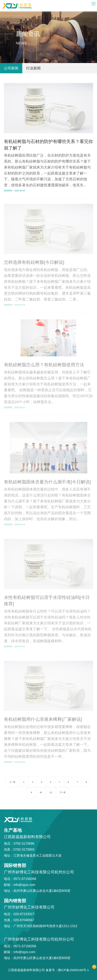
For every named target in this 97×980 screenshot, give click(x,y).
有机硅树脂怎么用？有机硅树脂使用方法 (44, 363)
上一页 (12, 782)
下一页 (63, 792)
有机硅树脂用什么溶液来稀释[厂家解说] (43, 718)
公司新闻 (11, 68)
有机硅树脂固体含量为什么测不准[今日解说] (47, 480)
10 (41, 792)
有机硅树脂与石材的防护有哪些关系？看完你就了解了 (48, 145)
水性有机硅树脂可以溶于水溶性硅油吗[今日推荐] (47, 599)
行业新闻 (33, 68)
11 (51, 792)
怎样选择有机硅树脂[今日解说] (34, 261)
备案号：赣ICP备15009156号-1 (67, 970)
